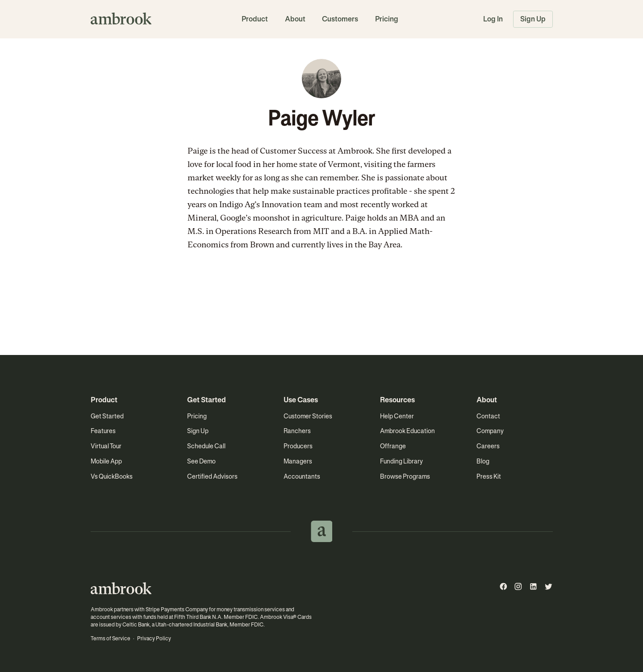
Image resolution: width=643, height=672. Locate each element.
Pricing (387, 19)
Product (255, 19)
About (295, 19)
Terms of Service (111, 639)
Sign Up (533, 19)
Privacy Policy (154, 639)
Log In (493, 19)
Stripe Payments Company (177, 609)
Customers (340, 19)
